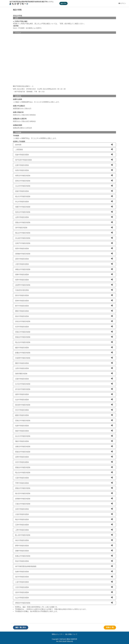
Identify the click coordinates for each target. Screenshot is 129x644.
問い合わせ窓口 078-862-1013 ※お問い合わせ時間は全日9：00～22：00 (39, 89)
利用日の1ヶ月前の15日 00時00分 (24, 115)
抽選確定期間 (18, 125)
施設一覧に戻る (21, 627)
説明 (17, 18)
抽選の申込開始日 (19, 106)
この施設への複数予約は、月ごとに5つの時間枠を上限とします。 (35, 138)
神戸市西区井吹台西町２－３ (24, 86)
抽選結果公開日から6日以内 (22, 128)
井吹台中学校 (18, 16)
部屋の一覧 (110, 627)
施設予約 (63, 3)
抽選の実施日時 (18, 112)
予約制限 (16, 136)
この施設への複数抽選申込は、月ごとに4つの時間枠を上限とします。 (37, 102)
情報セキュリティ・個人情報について (65, 634)
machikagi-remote (19, 4)
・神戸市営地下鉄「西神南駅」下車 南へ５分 (29, 92)
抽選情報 (18, 96)
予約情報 (18, 132)
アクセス (18, 33)
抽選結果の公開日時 (20, 119)
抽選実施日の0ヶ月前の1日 (22, 108)
